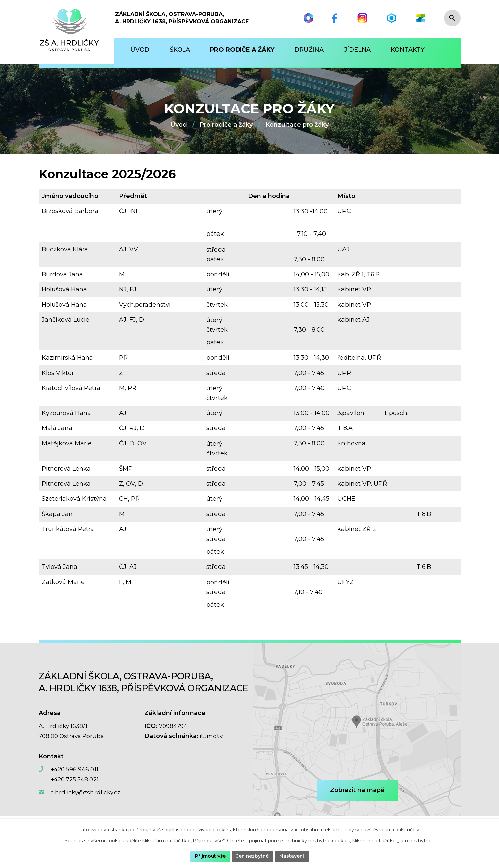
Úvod (179, 125)
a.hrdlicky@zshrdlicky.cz (85, 792)
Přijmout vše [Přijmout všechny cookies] (210, 856)
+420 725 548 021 (75, 779)
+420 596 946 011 (74, 769)
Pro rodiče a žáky (226, 125)
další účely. (408, 830)
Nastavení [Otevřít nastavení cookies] (292, 856)
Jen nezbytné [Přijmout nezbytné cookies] (252, 856)
